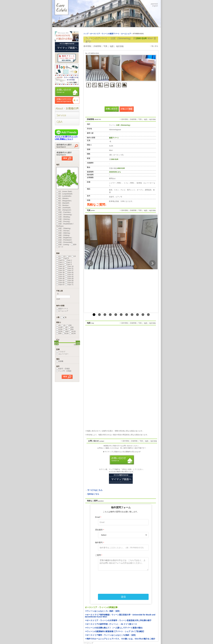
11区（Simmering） (65, 215)
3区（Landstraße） (64, 196)
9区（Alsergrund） (64, 210)
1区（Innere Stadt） (65, 192)
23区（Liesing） (63, 245)
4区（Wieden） (63, 198)
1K (63, 325)
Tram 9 (68, 264)
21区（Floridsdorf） (65, 240)
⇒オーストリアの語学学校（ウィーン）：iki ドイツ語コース (111, 624)
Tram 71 (69, 285)
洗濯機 (60, 361)
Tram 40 (69, 273)
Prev (90, 263)
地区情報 (120, 46)
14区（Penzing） (64, 221)
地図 (112, 46)
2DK (71, 327)
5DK (59, 333)
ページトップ (88, 643)
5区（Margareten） (64, 201)
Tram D (65, 258)
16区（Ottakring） (64, 228)
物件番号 (100, 543)
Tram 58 (69, 281)
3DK (71, 329)
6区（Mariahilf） (63, 203)
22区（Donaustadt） (65, 242)
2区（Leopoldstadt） (65, 194)
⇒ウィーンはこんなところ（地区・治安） (103, 611)
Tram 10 (60, 266)
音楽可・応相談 (63, 369)
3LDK (59, 331)
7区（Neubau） (63, 205)
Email (98, 517)
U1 (58, 256)
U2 (63, 256)
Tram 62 (69, 283)
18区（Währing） (64, 233)
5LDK (65, 333)
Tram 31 (69, 268)
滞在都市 (100, 530)
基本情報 (87, 46)
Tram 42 (69, 275)
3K (65, 329)
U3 (69, 256)
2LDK (59, 329)
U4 (74, 256)
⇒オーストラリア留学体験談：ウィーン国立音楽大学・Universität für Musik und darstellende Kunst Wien (120, 616)
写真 (105, 46)
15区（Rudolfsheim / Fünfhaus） (65, 225)
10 (143, 315)
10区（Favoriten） (64, 212)
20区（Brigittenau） (65, 238)
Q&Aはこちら (93, 494)
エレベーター (62, 354)
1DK (69, 325)
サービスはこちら (95, 490)
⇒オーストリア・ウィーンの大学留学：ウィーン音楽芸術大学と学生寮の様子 (118, 620)
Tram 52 (60, 281)
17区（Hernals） (64, 231)
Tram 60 (60, 283)
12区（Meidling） (64, 217)
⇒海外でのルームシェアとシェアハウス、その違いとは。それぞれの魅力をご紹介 (120, 639)
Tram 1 (68, 260)
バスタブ (61, 352)
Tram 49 (69, 279)
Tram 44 (69, 277)
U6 (58, 258)
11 (148, 315)
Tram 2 (60, 262)
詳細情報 (97, 46)
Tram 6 (60, 264)
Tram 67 (60, 285)
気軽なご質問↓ (97, 205)
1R (58, 325)
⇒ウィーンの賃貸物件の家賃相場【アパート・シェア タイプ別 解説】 (115, 631)
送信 (123, 597)
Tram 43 (60, 277)
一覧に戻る (154, 46)
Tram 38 (60, 273)
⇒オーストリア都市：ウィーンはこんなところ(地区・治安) (110, 635)
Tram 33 (60, 270)
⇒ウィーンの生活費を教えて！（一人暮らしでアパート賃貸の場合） (114, 628)
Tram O (60, 260)
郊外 (74, 245)
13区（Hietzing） (64, 219)
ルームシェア (62, 311)
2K (65, 327)
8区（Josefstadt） (64, 208)
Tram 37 (69, 270)
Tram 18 (69, 266)
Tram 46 (60, 279)
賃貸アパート (62, 309)
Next (152, 263)
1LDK (59, 327)
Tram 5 (68, 262)
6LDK (73, 333)
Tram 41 (60, 275)
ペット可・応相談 (64, 371)
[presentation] (121, 579)
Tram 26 (60, 268)
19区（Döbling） (63, 235)
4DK (66, 331)
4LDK (73, 331)
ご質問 (99, 555)
